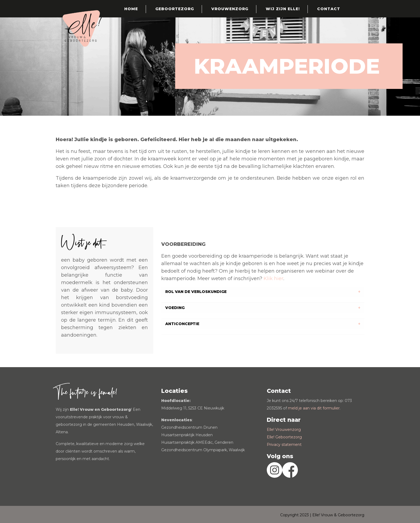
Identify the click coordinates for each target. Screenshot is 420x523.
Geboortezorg (175, 9)
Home (131, 9)
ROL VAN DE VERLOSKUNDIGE (196, 292)
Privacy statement (284, 445)
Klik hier (273, 279)
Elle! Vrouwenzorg (284, 430)
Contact (329, 9)
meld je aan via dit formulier (314, 408)
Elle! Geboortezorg (284, 437)
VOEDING (175, 308)
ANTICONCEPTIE (182, 324)
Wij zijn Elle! (283, 9)
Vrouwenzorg (230, 9)
